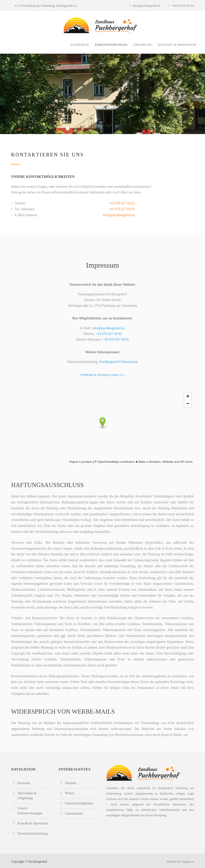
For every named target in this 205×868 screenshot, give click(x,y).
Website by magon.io (180, 861)
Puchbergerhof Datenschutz (119, 362)
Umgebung (143, 45)
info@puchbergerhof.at (145, 6)
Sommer (71, 783)
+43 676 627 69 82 (181, 6)
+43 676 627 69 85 (122, 209)
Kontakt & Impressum (177, 45)
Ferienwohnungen (111, 45)
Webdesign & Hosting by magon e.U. (102, 375)
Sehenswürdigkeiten (79, 803)
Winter (70, 793)
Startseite (80, 45)
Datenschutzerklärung (33, 833)
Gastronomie (74, 813)
